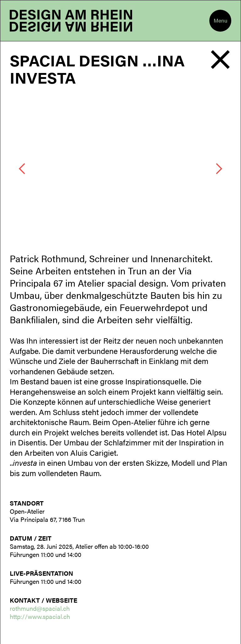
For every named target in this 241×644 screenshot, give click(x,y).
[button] (220, 21)
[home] (71, 21)
